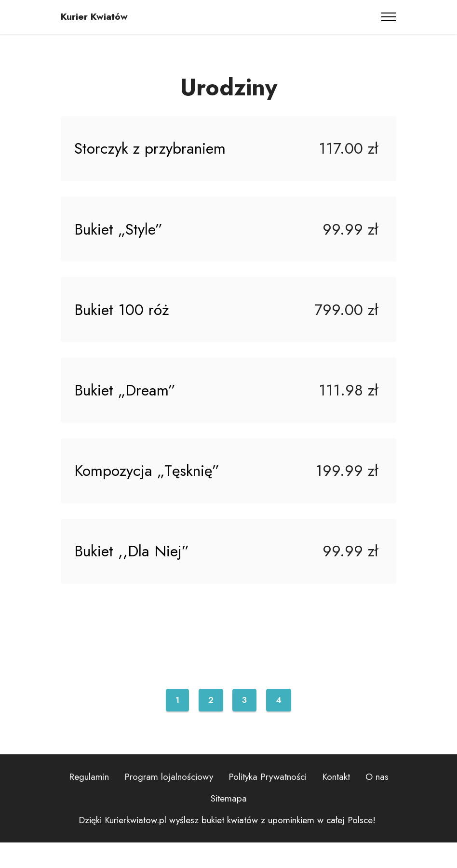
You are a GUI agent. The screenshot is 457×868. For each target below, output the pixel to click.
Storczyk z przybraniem (152, 151)
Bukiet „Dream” (127, 405)
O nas (377, 802)
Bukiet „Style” (120, 236)
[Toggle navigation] (389, 17)
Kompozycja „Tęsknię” (149, 490)
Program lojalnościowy (169, 802)
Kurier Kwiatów (94, 17)
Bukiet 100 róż (124, 320)
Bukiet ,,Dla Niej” (134, 575)
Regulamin (89, 802)
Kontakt (336, 802)
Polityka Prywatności (268, 802)
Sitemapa (229, 824)
